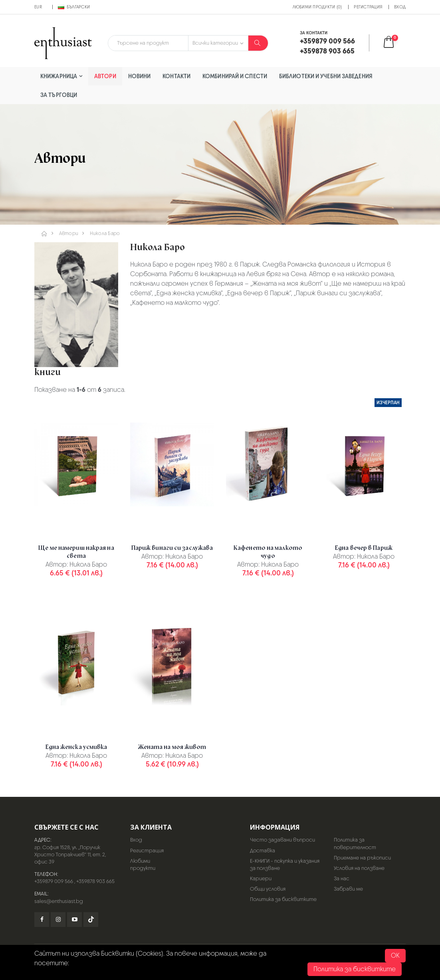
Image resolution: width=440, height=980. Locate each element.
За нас (342, 878)
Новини (140, 76)
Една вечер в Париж (364, 548)
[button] (394, 43)
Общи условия (268, 889)
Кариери (261, 878)
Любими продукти (143, 864)
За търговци (59, 95)
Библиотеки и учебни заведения (326, 76)
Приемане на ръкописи (362, 858)
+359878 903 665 (95, 881)
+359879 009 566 (54, 881)
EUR (38, 7)
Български (74, 7)
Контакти (176, 76)
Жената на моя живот (172, 747)
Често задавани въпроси (282, 840)
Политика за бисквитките (283, 899)
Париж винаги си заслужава (172, 548)
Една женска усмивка (76, 747)
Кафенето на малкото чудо (268, 552)
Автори (105, 76)
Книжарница (59, 76)
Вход (400, 7)
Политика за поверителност (355, 843)
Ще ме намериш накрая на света (76, 552)
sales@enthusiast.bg (59, 901)
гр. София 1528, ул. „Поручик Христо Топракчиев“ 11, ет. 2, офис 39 (70, 855)
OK (395, 955)
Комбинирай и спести (235, 76)
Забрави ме (348, 889)
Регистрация (368, 7)
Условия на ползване (359, 868)
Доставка (263, 851)
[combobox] (148, 43)
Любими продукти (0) (317, 7)
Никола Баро (105, 233)
